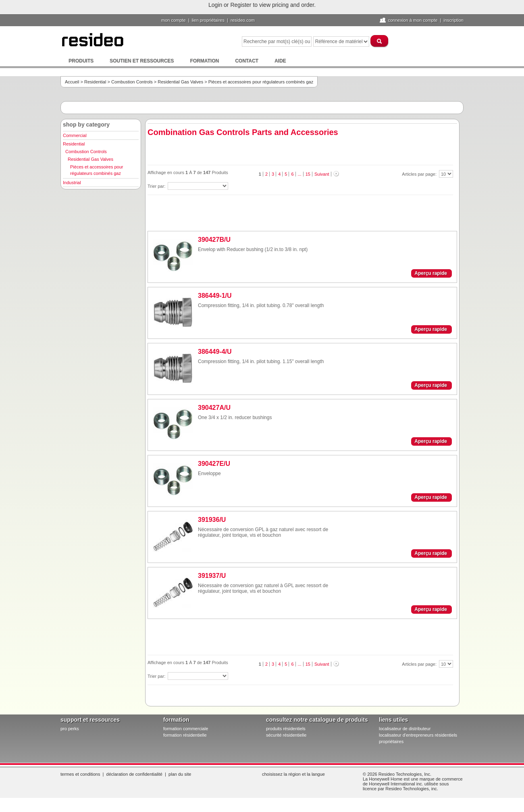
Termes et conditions (80, 774)
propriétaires (391, 741)
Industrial (72, 183)
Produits (81, 61)
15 (308, 174)
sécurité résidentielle (286, 735)
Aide (280, 61)
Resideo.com (243, 20)
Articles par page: (420, 174)
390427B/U (214, 240)
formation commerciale (186, 729)
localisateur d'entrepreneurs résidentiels (418, 735)
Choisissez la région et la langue (293, 774)
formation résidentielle (185, 735)
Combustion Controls (132, 82)
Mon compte (174, 20)
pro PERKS (70, 729)
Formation (204, 61)
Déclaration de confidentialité (134, 774)
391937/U (212, 576)
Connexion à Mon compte (413, 20)
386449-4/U (215, 352)
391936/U (212, 520)
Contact (247, 61)
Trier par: (157, 186)
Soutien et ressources (142, 61)
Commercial (75, 135)
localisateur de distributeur (405, 729)
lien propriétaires (208, 20)
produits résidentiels (286, 729)
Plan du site (180, 774)
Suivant (322, 174)
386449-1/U (215, 296)
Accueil (72, 82)
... (300, 174)
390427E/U (214, 464)
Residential (95, 82)
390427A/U (214, 408)
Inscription (453, 20)
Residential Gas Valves (180, 82)
